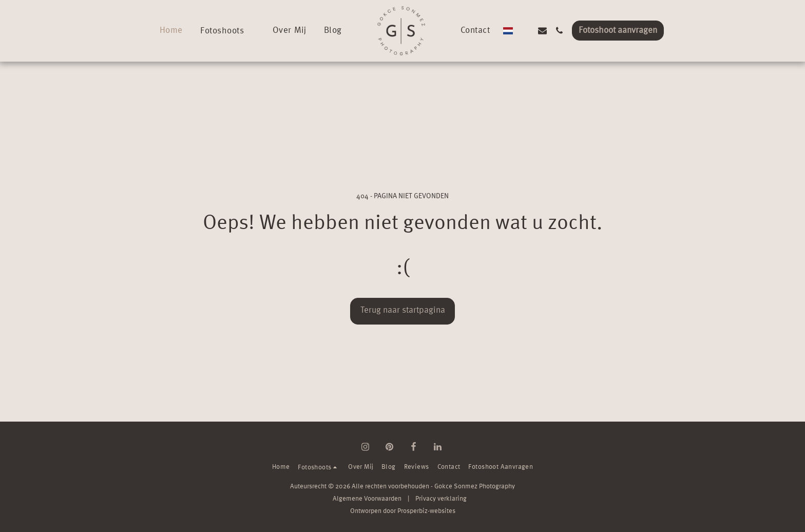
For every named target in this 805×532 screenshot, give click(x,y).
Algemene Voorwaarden (367, 499)
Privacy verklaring (441, 499)
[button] (224, 31)
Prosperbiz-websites (426, 511)
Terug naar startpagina (403, 310)
